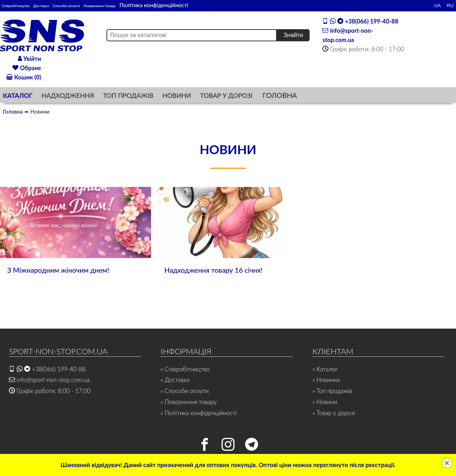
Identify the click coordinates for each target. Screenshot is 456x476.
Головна (13, 111)
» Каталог (325, 369)
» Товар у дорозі (334, 413)
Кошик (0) (24, 77)
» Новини (325, 402)
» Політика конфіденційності (199, 413)
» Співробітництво (185, 369)
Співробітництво (23, 5)
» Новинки (326, 380)
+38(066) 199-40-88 (361, 20)
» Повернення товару (189, 402)
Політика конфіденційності (221, 5)
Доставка (63, 5)
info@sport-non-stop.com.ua (50, 380)
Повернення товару (155, 5)
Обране (27, 68)
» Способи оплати (185, 391)
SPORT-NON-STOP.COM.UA (59, 351)
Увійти (29, 58)
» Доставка (175, 380)
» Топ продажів (332, 391)
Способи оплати (103, 5)
